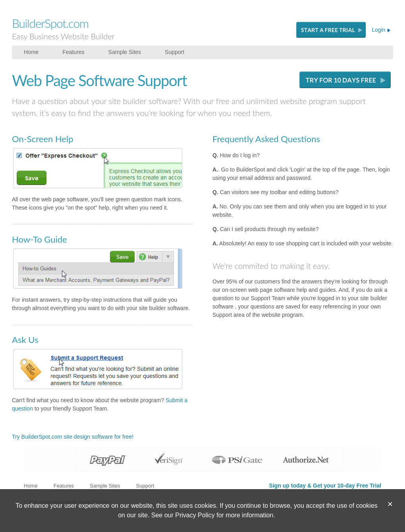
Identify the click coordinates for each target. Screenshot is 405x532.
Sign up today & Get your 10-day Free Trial (325, 486)
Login (381, 30)
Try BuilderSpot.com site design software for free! (73, 437)
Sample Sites (125, 52)
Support (175, 52)
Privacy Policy (195, 515)
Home (31, 52)
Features (73, 52)
